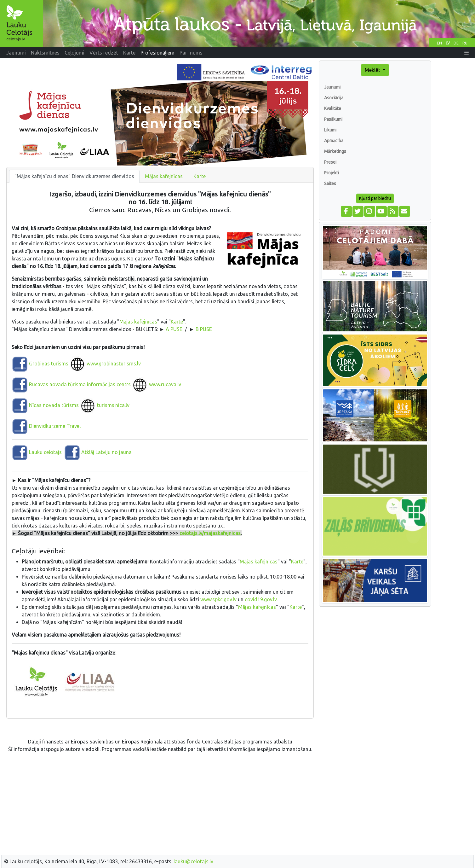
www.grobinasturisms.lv (114, 364)
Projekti (332, 173)
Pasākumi (333, 119)
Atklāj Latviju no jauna (106, 452)
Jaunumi (332, 87)
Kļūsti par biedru (375, 198)
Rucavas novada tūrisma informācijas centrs (80, 384)
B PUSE (204, 329)
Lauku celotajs (45, 452)
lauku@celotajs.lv (193, 861)
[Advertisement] (160, 807)
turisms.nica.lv (113, 405)
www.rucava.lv (165, 384)
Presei (330, 162)
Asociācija (334, 98)
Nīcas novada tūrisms (53, 405)
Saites (330, 184)
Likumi (330, 130)
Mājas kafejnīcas (164, 176)
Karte (200, 176)
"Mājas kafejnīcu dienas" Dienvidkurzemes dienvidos (74, 176)
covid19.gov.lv (261, 599)
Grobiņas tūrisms (49, 364)
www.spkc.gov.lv (218, 599)
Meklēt (373, 70)
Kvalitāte (333, 108)
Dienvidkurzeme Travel (55, 426)
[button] (466, 53)
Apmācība (334, 141)
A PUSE (174, 329)
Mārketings (335, 151)
